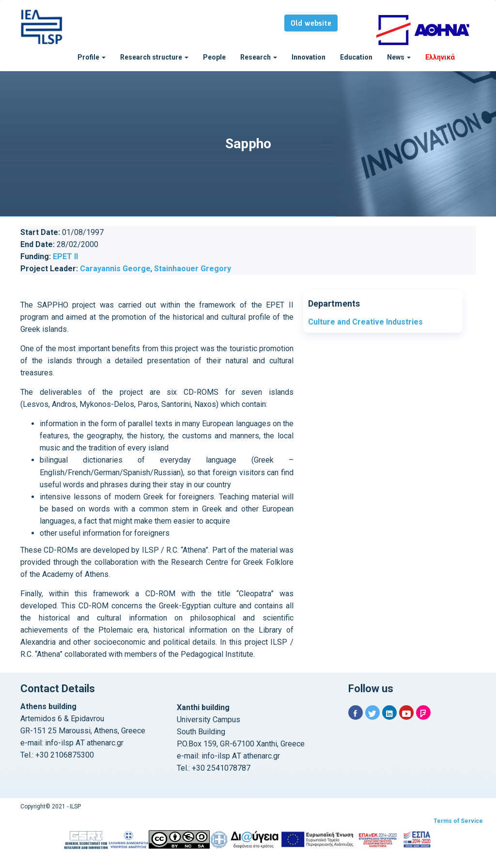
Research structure (154, 57)
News (399, 57)
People (214, 57)
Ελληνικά (440, 57)
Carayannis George (115, 269)
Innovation (309, 57)
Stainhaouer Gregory (193, 269)
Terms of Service (458, 821)
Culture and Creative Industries (365, 322)
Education (356, 57)
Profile (92, 57)
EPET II (65, 256)
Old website (311, 24)
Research (259, 57)
